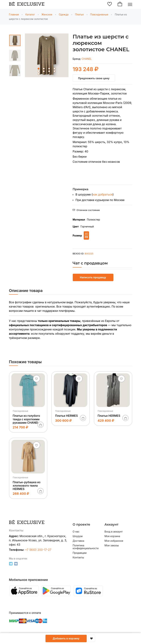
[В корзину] (41, 425)
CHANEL (87, 59)
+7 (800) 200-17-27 (38, 550)
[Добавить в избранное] (91, 638)
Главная (14, 14)
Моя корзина (112, 536)
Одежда (64, 14)
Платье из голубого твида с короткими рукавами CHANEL (26, 419)
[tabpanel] (47, 56)
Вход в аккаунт (114, 532)
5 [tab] (38, 71)
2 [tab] (44, 69)
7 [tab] (49, 71)
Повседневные (99, 14)
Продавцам (80, 553)
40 (86, 235)
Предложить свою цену (94, 78)
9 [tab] (38, 74)
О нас (76, 532)
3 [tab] (49, 69)
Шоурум (78, 536)
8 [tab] (54, 71)
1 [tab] (38, 69)
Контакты (78, 557)
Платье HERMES (67, 416)
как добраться (103, 194)
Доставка (79, 541)
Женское (47, 14)
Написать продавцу (93, 277)
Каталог (30, 14)
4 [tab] (54, 69)
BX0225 (89, 253)
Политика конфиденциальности (86, 547)
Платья (79, 14)
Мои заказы (112, 545)
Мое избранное (114, 541)
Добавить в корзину (66, 638)
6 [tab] (44, 71)
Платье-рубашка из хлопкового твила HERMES (27, 486)
